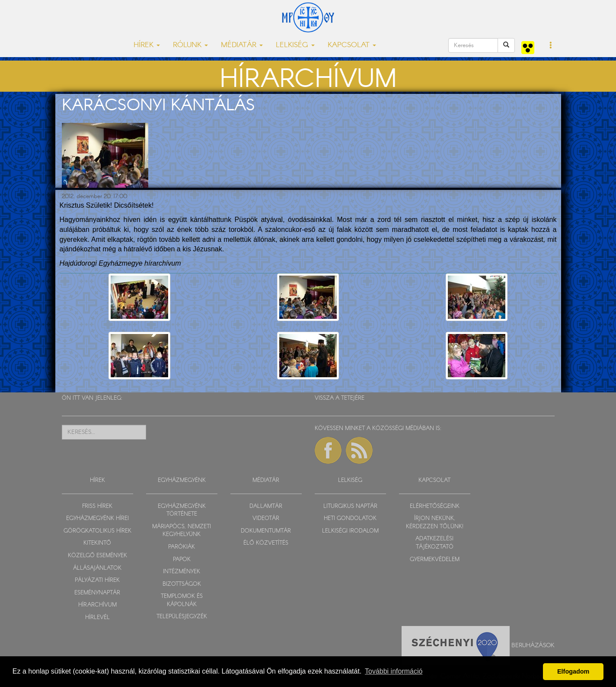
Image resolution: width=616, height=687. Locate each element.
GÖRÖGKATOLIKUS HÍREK (97, 531)
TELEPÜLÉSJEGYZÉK (182, 617)
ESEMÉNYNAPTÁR (97, 593)
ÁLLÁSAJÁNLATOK (97, 568)
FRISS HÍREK (97, 506)
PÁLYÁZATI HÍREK (97, 580)
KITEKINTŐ (97, 543)
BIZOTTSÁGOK (182, 584)
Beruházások (533, 645)
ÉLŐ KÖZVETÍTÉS (266, 543)
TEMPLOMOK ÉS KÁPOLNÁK (182, 600)
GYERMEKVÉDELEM (435, 560)
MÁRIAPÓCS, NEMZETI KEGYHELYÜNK (182, 531)
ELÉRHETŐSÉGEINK (435, 506)
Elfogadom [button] (573, 671)
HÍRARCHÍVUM (97, 605)
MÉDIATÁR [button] (242, 45)
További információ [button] (394, 671)
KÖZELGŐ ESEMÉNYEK (97, 556)
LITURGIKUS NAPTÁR (350, 506)
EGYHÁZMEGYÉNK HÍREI (97, 518)
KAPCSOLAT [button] (352, 45)
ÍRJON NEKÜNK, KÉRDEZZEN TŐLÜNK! (435, 523)
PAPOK (182, 560)
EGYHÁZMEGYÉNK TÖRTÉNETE (182, 510)
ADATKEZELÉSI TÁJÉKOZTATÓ (434, 543)
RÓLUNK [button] (190, 45)
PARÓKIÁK (182, 547)
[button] (551, 46)
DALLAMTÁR (266, 506)
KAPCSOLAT (434, 480)
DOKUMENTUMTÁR (266, 531)
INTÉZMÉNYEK (182, 572)
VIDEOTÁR (266, 518)
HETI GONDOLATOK (350, 518)
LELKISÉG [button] (295, 45)
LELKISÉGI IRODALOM (350, 531)
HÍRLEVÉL (97, 618)
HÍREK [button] (147, 45)
